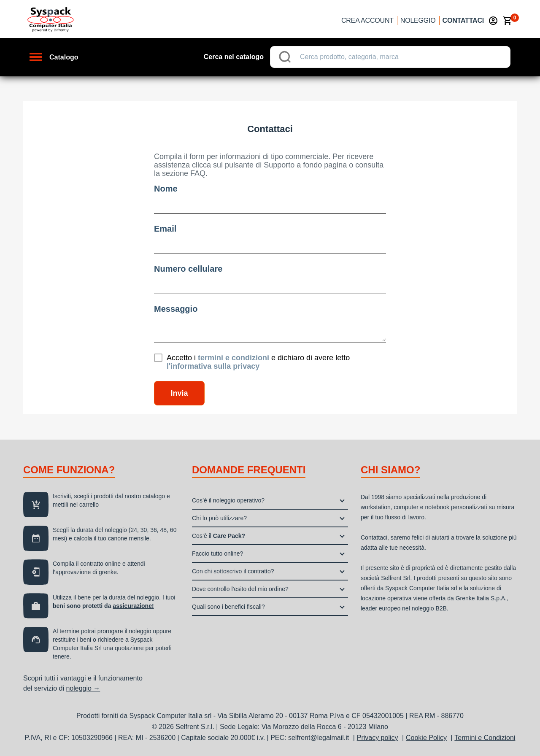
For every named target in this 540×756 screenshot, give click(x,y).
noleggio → (83, 688)
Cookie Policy (426, 738)
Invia (179, 393)
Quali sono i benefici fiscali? (228, 607)
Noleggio (418, 20)
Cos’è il (219, 536)
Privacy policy (378, 738)
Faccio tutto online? (217, 553)
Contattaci (463, 20)
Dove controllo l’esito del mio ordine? (240, 589)
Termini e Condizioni (485, 738)
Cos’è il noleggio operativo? (228, 500)
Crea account (367, 20)
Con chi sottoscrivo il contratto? (233, 571)
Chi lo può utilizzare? (219, 518)
